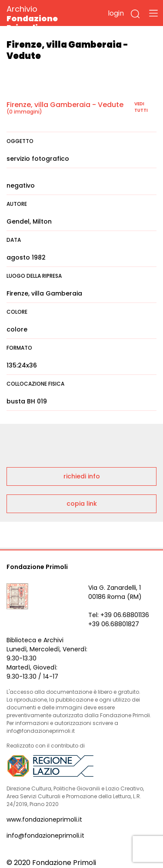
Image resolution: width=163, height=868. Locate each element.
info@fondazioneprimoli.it (45, 835)
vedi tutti (141, 107)
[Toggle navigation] (153, 13)
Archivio (48, 18)
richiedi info (82, 476)
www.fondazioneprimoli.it (44, 819)
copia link (82, 504)
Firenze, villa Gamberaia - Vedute (65, 105)
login (116, 13)
